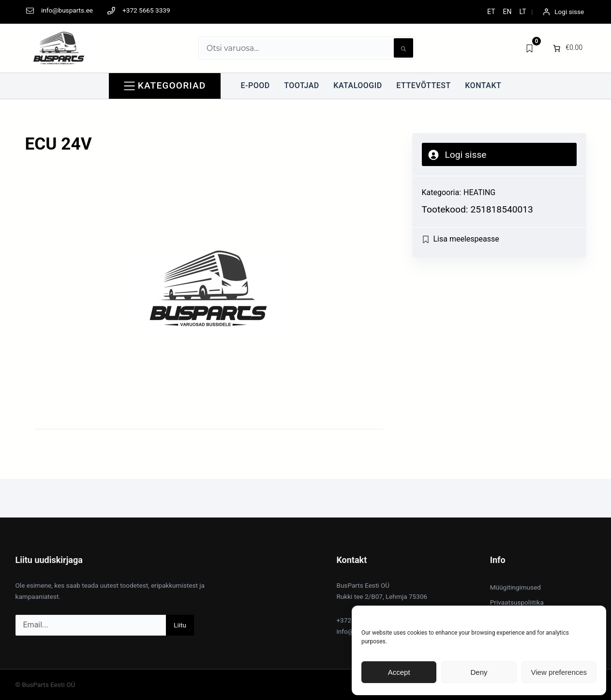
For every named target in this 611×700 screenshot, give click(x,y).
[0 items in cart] (567, 48)
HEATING (479, 192)
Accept (399, 672)
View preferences (559, 672)
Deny (479, 672)
